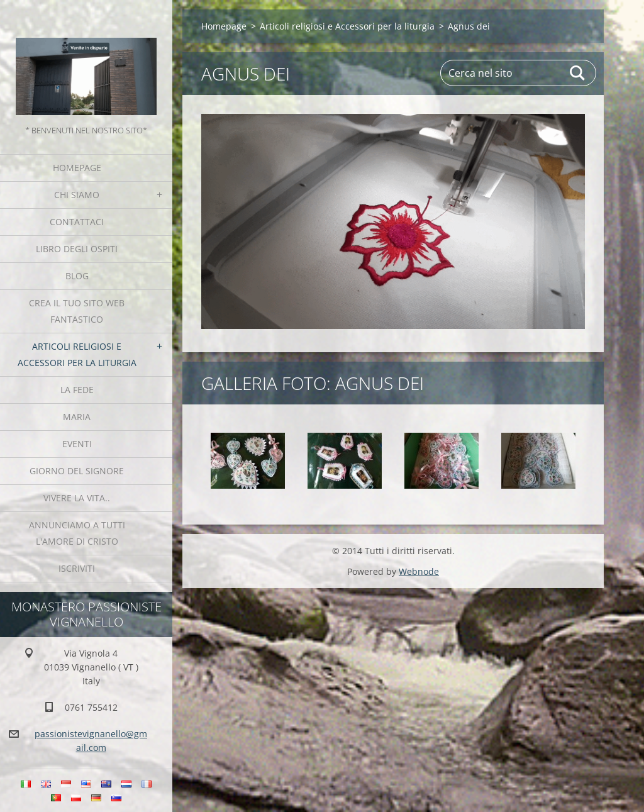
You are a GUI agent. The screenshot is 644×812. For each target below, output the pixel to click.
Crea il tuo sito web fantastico (77, 311)
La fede (77, 390)
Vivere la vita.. (77, 498)
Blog (77, 276)
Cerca (578, 73)
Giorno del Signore (77, 471)
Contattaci (77, 222)
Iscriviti (77, 568)
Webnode (419, 571)
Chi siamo (77, 195)
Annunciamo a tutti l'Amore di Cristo (77, 533)
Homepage (77, 168)
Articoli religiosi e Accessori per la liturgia (77, 354)
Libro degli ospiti (77, 249)
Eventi (77, 444)
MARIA (77, 417)
